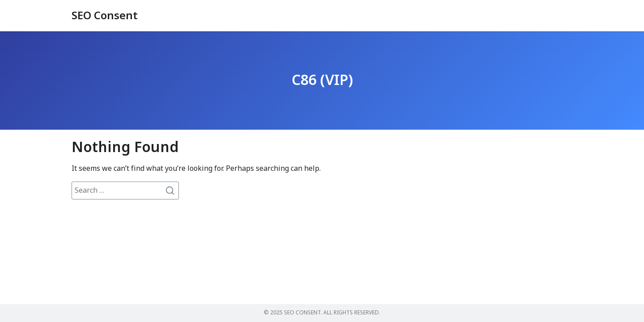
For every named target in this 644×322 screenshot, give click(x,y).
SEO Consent (105, 16)
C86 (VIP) (322, 80)
